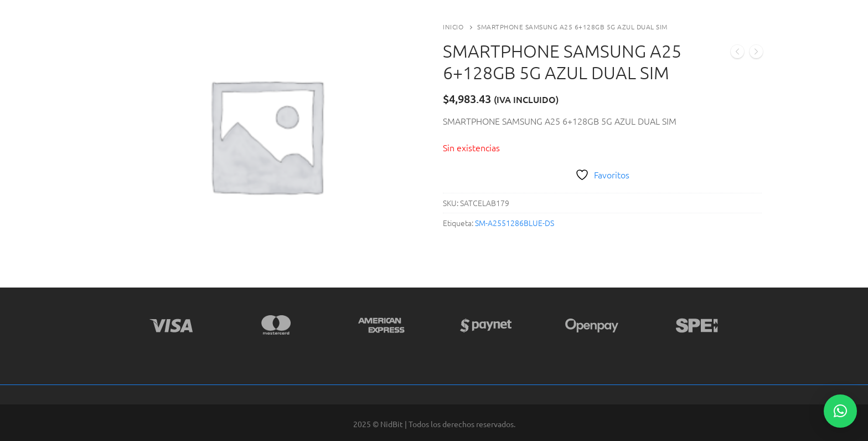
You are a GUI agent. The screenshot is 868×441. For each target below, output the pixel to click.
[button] (840, 411)
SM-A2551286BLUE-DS (515, 223)
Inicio (453, 27)
